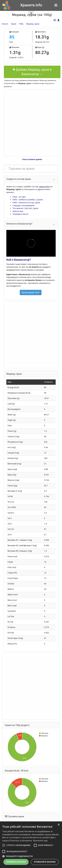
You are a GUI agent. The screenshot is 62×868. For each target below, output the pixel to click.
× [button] (59, 825)
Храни (14, 24)
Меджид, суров (33, 24)
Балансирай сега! (31, 292)
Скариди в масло (20, 214)
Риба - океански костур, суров (26, 203)
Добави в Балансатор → (32, 72)
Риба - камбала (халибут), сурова (28, 200)
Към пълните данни (32, 159)
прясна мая (18, 211)
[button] (31, 856)
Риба (21, 24)
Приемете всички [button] (16, 862)
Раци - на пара (19, 197)
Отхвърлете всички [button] (45, 862)
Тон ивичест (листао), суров (25, 208)
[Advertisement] (29, 123)
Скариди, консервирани (24, 205)
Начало (5, 24)
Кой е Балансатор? (19, 260)
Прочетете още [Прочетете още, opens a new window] (40, 841)
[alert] (31, 845)
